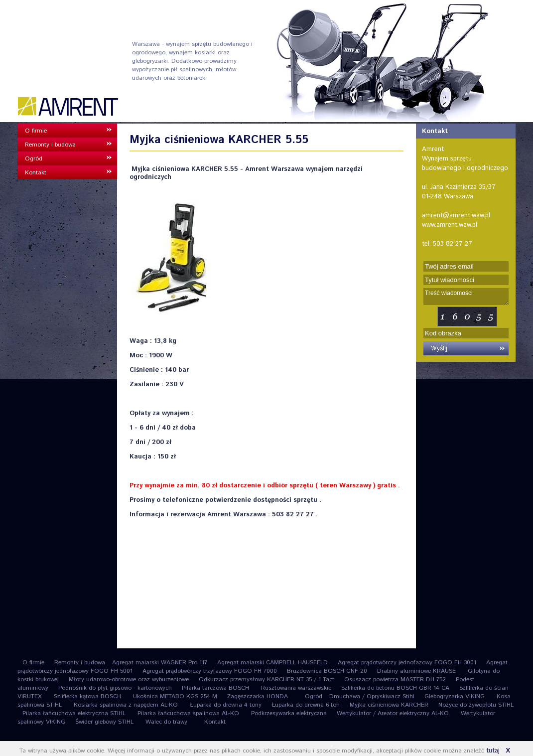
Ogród (34, 159)
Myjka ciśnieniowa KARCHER (389, 705)
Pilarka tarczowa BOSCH (216, 688)
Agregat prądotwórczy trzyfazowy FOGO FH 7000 (210, 671)
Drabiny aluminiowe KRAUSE (417, 671)
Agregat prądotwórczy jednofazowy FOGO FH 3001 (407, 663)
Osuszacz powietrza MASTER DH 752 (395, 680)
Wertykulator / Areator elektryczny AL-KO (394, 713)
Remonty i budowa (50, 145)
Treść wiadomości (466, 297)
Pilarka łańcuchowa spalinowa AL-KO (189, 713)
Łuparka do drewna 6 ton (306, 705)
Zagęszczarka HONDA (258, 696)
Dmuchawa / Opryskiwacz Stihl (372, 696)
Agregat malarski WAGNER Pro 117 (160, 663)
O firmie (36, 131)
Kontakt (36, 173)
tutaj (493, 751)
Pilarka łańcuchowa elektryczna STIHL (75, 713)
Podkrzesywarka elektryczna (289, 713)
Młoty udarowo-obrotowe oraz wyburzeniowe (129, 680)
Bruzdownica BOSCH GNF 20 (327, 671)
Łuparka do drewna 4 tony (226, 705)
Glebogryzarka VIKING (456, 696)
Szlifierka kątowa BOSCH (88, 696)
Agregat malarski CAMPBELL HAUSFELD (272, 663)
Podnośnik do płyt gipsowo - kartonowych (115, 688)
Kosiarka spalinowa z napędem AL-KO (127, 705)
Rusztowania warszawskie (296, 688)
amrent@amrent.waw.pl (456, 216)
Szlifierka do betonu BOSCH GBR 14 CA (395, 688)
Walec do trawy (166, 722)
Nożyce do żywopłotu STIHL (476, 705)
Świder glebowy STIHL (105, 722)
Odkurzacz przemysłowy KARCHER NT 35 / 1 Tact (266, 680)
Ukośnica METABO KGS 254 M (175, 696)
